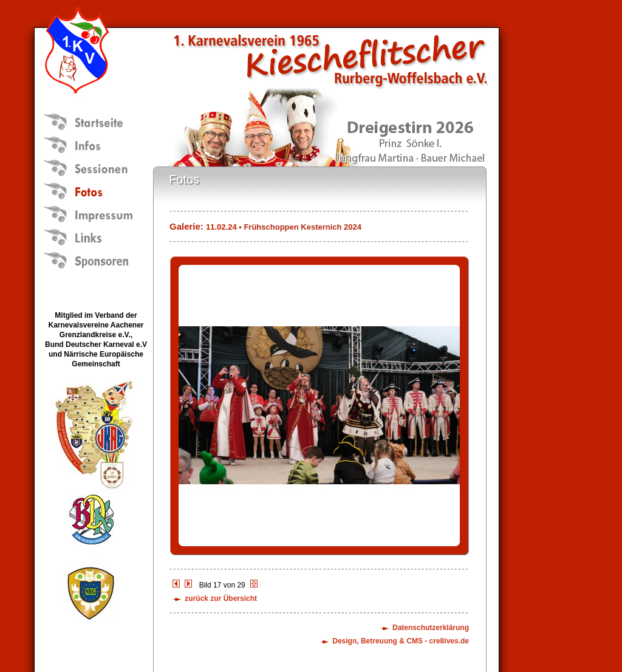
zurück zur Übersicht (221, 598)
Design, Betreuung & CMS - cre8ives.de (401, 641)
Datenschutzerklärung (431, 628)
